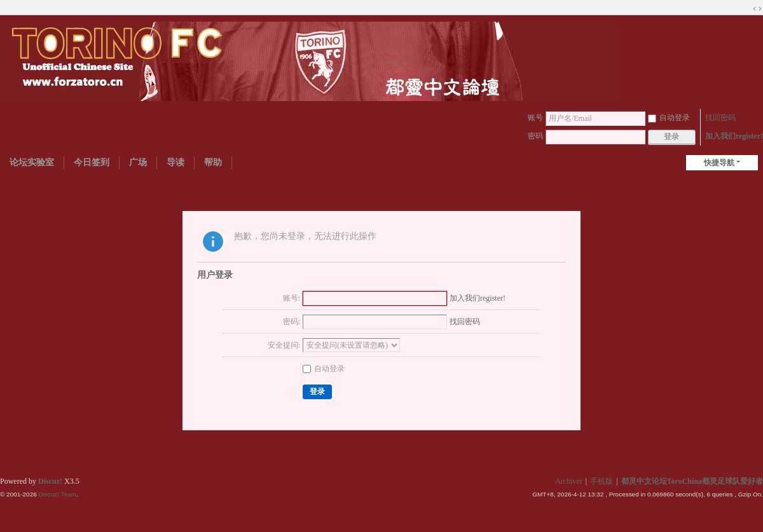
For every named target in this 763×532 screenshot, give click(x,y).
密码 (535, 136)
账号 (535, 118)
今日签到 (92, 162)
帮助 (213, 162)
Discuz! (50, 481)
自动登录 (669, 118)
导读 (175, 162)
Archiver (569, 481)
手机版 (601, 481)
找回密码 (720, 118)
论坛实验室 (32, 162)
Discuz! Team (57, 494)
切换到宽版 (757, 9)
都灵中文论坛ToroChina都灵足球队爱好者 (692, 481)
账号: (292, 298)
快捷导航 (719, 163)
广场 (138, 162)
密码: (292, 322)
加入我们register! (734, 136)
